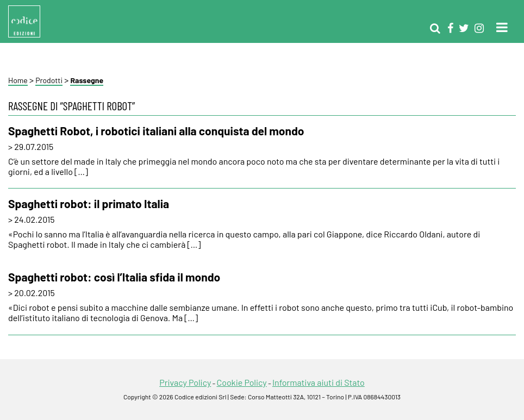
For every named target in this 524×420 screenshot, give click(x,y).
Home (18, 80)
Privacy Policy (185, 382)
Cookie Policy (241, 382)
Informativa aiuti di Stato (319, 382)
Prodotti (49, 80)
